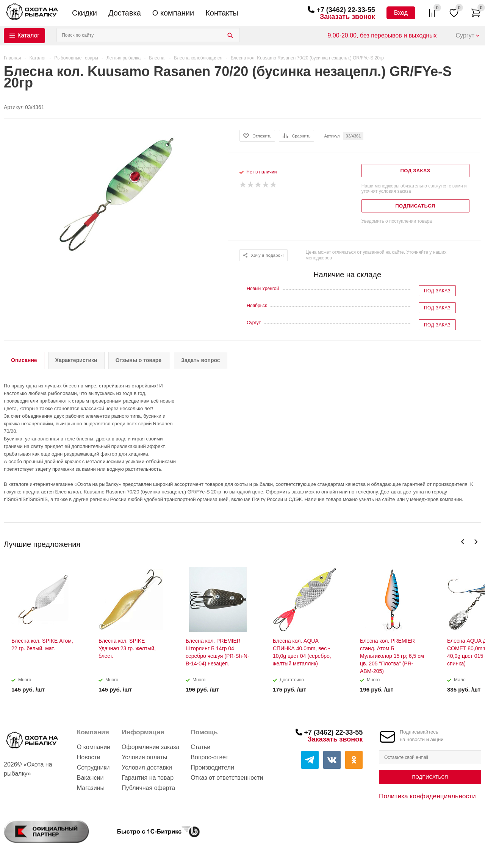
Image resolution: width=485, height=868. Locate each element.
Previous (463, 542)
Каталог (28, 35)
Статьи (200, 747)
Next (476, 542)
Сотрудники (93, 767)
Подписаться (430, 777)
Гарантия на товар (148, 778)
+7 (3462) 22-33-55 (346, 10)
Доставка (125, 13)
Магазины (91, 788)
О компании (173, 13)
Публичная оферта (148, 788)
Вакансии (90, 778)
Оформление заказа (150, 747)
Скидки (84, 13)
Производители (212, 767)
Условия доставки (147, 767)
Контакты (222, 13)
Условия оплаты (144, 757)
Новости (89, 757)
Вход (401, 13)
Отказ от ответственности (227, 778)
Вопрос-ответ (209, 757)
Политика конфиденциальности (427, 796)
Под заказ (437, 291)
